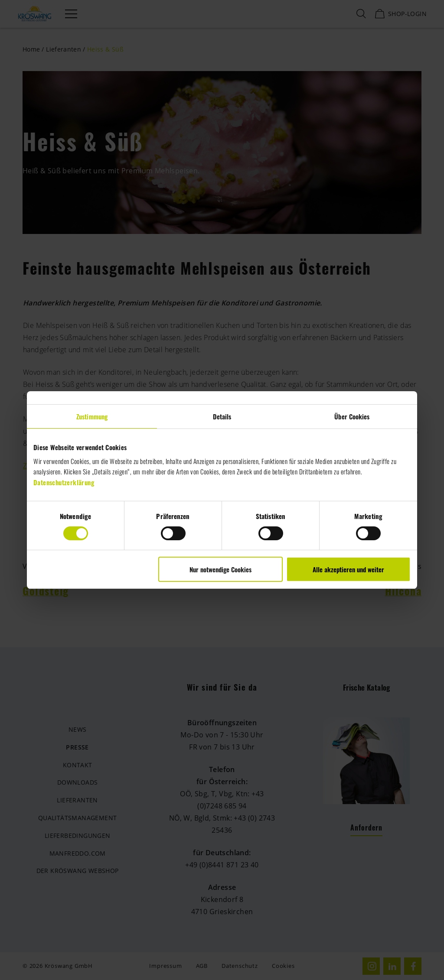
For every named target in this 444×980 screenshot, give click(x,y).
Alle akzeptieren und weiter (348, 569)
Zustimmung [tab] (92, 416)
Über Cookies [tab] (352, 416)
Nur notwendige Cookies (220, 569)
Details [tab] (222, 416)
